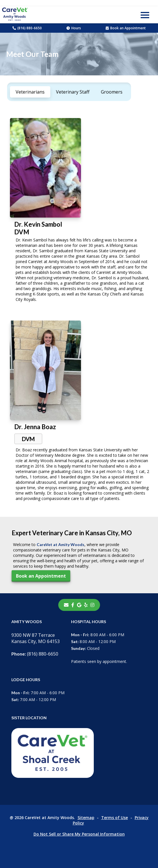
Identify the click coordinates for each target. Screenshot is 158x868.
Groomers (112, 92)
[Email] (66, 605)
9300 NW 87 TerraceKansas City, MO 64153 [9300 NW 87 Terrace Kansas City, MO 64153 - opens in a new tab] (36, 638)
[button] (145, 15)
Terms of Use (115, 818)
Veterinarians (30, 92)
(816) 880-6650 (27, 28)
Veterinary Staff (73, 92)
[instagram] (92, 605)
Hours (74, 28)
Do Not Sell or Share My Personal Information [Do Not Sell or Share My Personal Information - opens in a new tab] (79, 834)
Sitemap (86, 818)
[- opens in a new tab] (73, 605)
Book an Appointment (126, 28)
